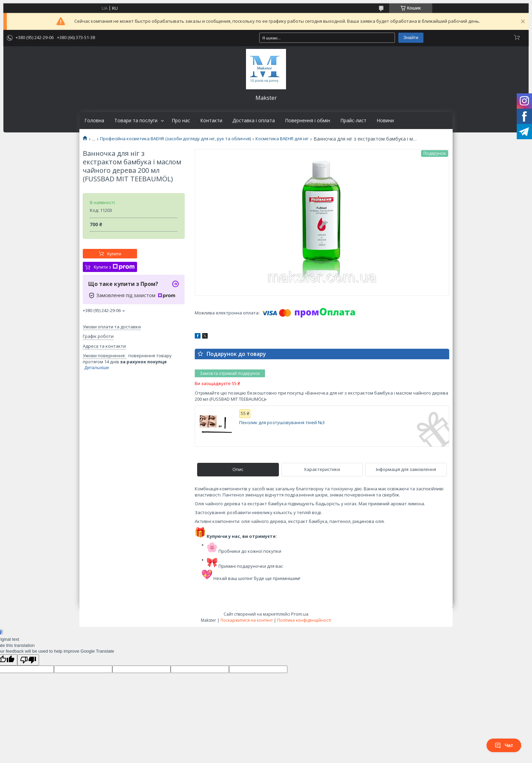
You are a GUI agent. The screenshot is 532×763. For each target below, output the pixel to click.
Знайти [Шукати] (411, 38)
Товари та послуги (136, 121)
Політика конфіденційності (304, 620)
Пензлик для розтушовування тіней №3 (282, 423)
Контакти (211, 121)
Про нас (181, 121)
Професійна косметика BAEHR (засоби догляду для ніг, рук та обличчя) (175, 139)
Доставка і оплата (254, 121)
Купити (114, 254)
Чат (504, 745)
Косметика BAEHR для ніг (282, 139)
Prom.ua (300, 614)
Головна (94, 121)
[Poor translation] (28, 660)
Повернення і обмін (308, 121)
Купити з (114, 267)
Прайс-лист (353, 121)
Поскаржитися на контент (247, 620)
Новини (385, 121)
